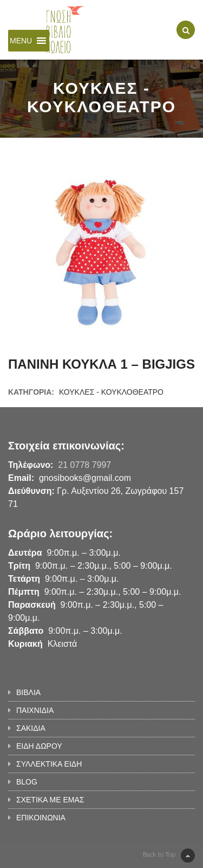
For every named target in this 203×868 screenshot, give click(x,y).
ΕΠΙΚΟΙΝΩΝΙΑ (41, 818)
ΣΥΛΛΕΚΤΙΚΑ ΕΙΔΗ (49, 764)
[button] (21, 41)
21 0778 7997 (84, 465)
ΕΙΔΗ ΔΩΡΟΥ (39, 746)
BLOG (27, 782)
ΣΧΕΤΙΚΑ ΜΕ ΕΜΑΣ (50, 800)
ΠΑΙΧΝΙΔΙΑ (35, 710)
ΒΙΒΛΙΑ (28, 692)
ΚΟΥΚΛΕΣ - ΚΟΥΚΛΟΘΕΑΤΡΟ (111, 392)
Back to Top (169, 856)
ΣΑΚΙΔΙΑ (31, 728)
